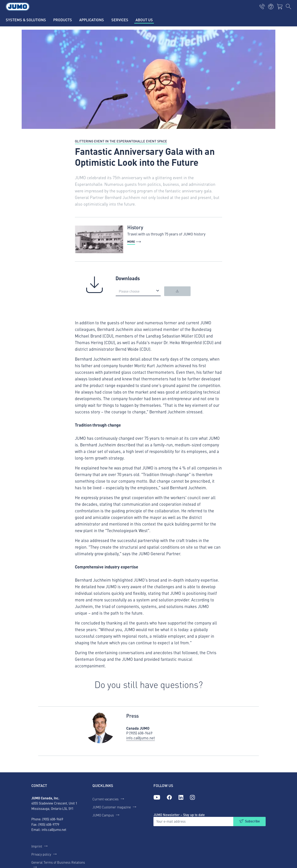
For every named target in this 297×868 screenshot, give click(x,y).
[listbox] (138, 291)
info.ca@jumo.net (141, 738)
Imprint (37, 846)
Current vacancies (105, 799)
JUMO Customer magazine (112, 807)
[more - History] (148, 239)
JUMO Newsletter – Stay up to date (179, 815)
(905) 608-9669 (53, 819)
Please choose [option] (129, 291)
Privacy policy (41, 854)
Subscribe (252, 821)
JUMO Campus (103, 815)
